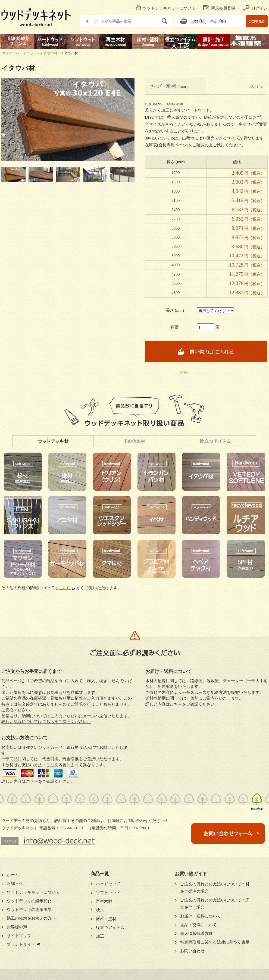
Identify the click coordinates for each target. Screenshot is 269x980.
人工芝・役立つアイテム (215, 441)
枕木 (100, 910)
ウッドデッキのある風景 (29, 910)
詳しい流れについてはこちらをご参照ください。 (46, 722)
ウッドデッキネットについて (166, 8)
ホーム (13, 875)
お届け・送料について (201, 916)
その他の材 (134, 441)
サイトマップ (19, 936)
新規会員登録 (219, 8)
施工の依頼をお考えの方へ (31, 918)
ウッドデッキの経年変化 (29, 901)
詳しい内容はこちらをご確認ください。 (38, 781)
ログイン (255, 8)
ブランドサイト (21, 944)
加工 (100, 936)
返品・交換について (198, 925)
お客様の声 (17, 927)
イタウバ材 (49, 53)
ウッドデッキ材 (53, 441)
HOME (7, 53)
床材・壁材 (106, 919)
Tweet (184, 372)
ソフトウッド (108, 893)
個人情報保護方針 (196, 933)
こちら (65, 588)
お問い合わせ (192, 951)
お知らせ (15, 883)
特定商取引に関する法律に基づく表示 (215, 942)
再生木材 (104, 901)
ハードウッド (26, 53)
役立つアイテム (110, 928)
